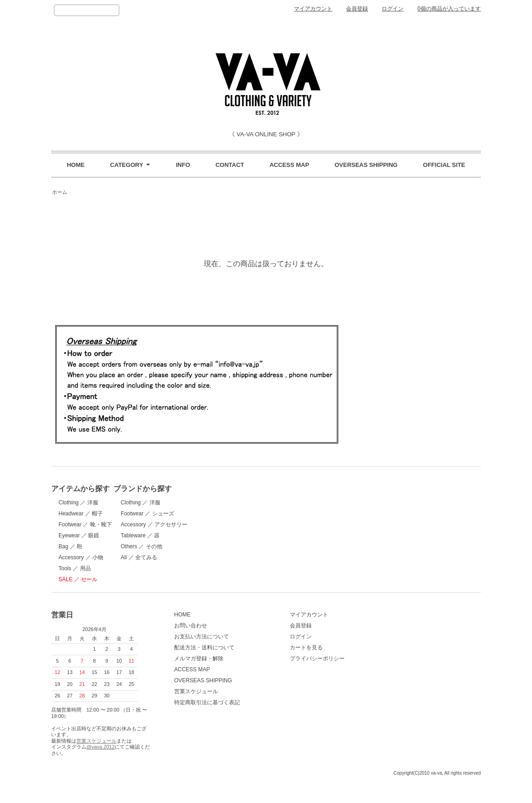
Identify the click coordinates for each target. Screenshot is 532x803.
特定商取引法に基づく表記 (197, 715)
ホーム (60, 192)
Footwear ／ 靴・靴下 (85, 525)
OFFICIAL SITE (444, 165)
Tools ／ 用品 (75, 568)
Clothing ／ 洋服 (78, 503)
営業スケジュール (96, 754)
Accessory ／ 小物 (81, 557)
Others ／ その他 (184, 546)
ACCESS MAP (290, 165)
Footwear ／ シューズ (190, 514)
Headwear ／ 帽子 (81, 514)
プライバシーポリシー (296, 671)
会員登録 (357, 9)
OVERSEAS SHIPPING (366, 165)
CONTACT (230, 165)
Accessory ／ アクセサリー (197, 525)
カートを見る (285, 660)
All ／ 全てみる (182, 557)
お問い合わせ (180, 638)
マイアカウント (313, 9)
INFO (183, 165)
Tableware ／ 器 (183, 535)
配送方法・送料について (194, 660)
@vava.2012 (101, 760)
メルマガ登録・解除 (188, 671)
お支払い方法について (191, 649)
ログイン (393, 9)
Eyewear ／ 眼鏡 (79, 535)
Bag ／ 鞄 (70, 546)
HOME (76, 165)
